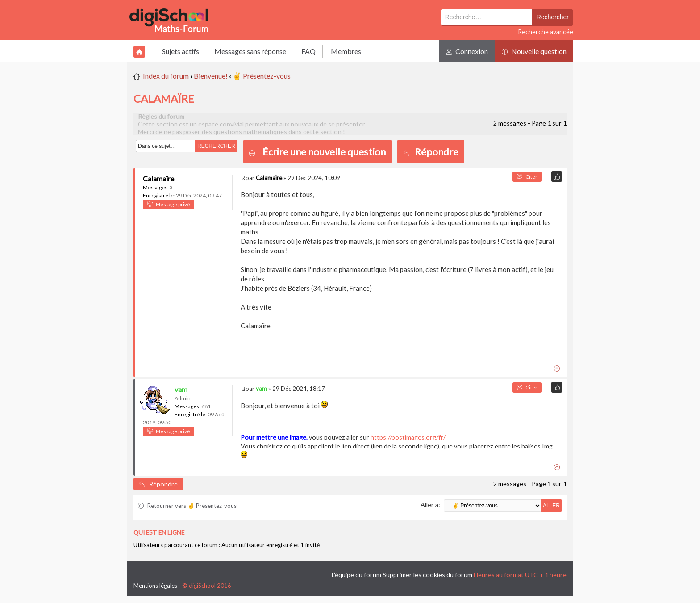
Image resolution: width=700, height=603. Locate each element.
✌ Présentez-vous (262, 76)
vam (181, 389)
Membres (346, 51)
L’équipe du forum (356, 575)
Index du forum (166, 76)
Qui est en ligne (159, 532)
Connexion (467, 51)
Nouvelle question (534, 51)
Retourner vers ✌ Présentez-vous (187, 506)
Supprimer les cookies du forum (427, 575)
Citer (527, 177)
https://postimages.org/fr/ (408, 437)
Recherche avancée (546, 31)
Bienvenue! (211, 76)
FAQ (308, 51)
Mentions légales (155, 586)
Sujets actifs (181, 51)
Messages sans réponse (250, 51)
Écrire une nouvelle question (324, 152)
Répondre (431, 152)
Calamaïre (158, 178)
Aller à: (430, 505)
